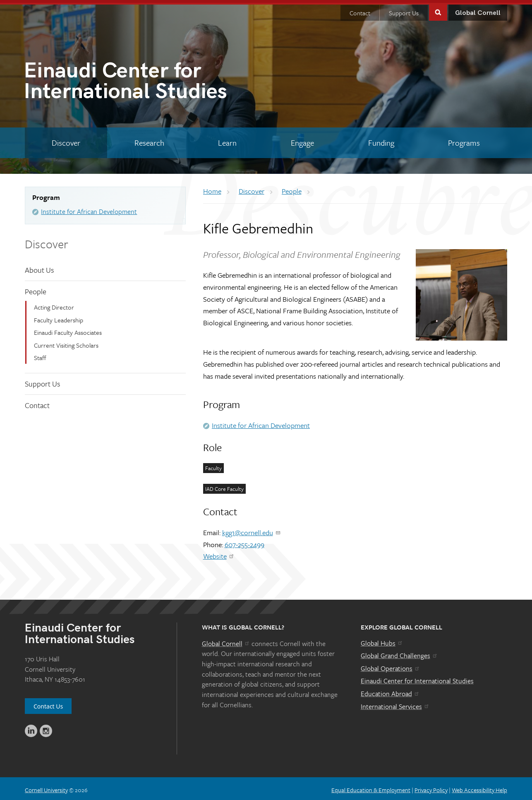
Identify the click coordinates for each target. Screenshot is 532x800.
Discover (47, 241)
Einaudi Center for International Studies (417, 678)
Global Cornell (478, 10)
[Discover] (66, 140)
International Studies (145, 80)
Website (219, 553)
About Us (39, 267)
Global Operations (391, 665)
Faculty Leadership (59, 317)
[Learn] (227, 140)
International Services (395, 704)
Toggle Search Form (438, 9)
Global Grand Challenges (399, 653)
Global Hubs (382, 640)
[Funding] (381, 140)
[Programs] (464, 140)
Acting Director (54, 304)
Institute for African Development (89, 209)
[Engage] (302, 140)
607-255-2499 (244, 542)
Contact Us (48, 703)
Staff (40, 355)
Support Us (404, 10)
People (36, 288)
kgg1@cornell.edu (252, 530)
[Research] (149, 140)
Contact (360, 10)
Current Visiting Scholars (66, 342)
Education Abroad (390, 691)
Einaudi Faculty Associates (68, 329)
